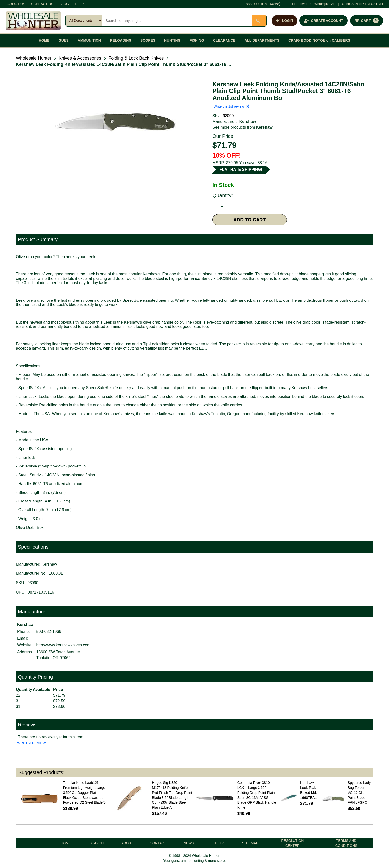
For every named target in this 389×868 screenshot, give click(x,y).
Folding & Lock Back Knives (136, 58)
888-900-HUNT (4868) (263, 4)
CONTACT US (42, 4)
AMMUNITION (89, 40)
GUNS (64, 40)
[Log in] (285, 21)
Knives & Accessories (80, 58)
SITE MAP (250, 843)
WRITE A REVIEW (32, 743)
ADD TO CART (250, 220)
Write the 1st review (231, 106)
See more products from (243, 127)
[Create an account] (324, 21)
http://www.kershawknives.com (64, 645)
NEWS (189, 843)
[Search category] (84, 21)
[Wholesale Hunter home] (33, 21)
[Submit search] (259, 21)
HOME (44, 40)
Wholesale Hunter (34, 58)
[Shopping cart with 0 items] (367, 21)
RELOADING (121, 40)
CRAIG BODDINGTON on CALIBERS (319, 40)
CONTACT (158, 843)
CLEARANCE (224, 40)
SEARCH (97, 843)
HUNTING (172, 40)
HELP (80, 4)
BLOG (64, 4)
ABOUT (127, 843)
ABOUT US (16, 4)
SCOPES (148, 40)
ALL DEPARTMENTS (262, 40)
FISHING (197, 40)
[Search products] (177, 21)
